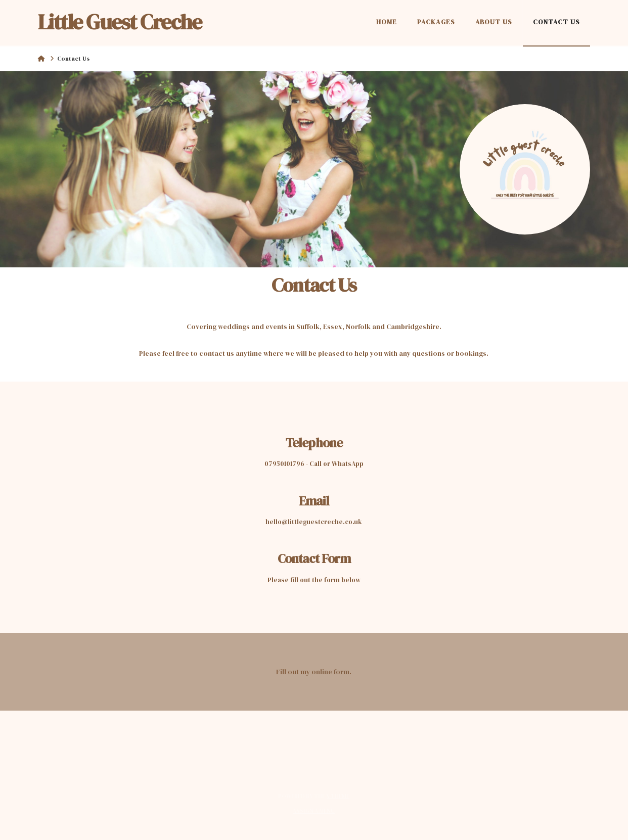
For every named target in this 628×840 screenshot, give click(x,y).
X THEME (338, 796)
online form (330, 672)
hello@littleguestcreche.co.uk (314, 522)
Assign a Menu (314, 811)
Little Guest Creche (120, 22)
